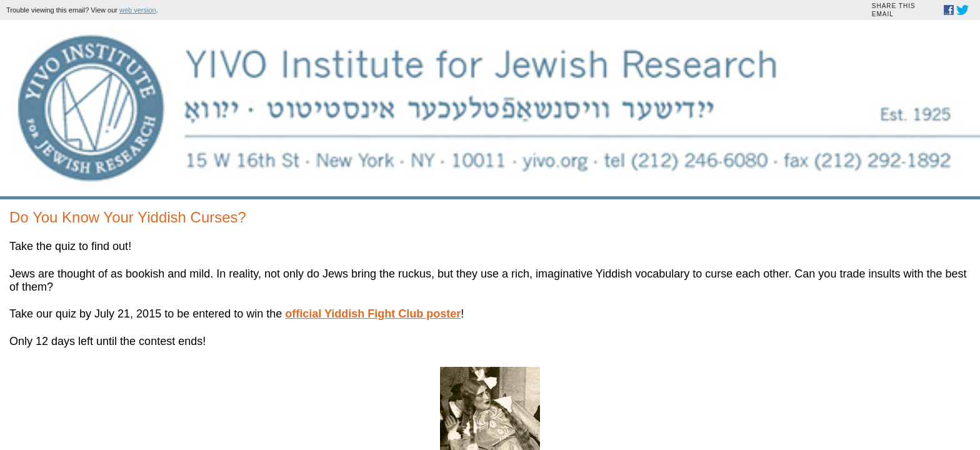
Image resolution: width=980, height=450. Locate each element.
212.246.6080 (581, 289)
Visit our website (516, 377)
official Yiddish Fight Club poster (377, 226)
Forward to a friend (451, 377)
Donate (402, 377)
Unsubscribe (570, 377)
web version (442, 10)
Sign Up (392, 349)
